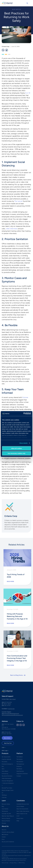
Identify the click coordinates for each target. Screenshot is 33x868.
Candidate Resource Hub (23, 804)
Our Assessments (6, 757)
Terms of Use (5, 863)
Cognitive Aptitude (6, 759)
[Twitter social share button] (21, 726)
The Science (20, 759)
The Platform (20, 757)
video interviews (12, 229)
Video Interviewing (6, 778)
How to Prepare (20, 806)
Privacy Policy (13, 863)
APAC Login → (5, 751)
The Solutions (20, 762)
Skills (3, 769)
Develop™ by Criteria (7, 788)
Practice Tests (20, 818)
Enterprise (19, 766)
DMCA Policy (22, 863)
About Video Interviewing (23, 811)
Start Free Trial (8, 743)
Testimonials (5, 811)
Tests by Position (6, 821)
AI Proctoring (5, 774)
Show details (24, 443)
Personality (4, 762)
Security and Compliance (8, 842)
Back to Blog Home (16, 675)
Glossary (4, 823)
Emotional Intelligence (7, 764)
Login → (4, 747)
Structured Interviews (7, 776)
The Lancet (18, 201)
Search (27, 3)
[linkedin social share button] (18, 726)
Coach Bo (4, 798)
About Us (4, 830)
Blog (3, 806)
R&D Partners (5, 835)
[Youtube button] (24, 726)
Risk (3, 766)
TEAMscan (4, 795)
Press (3, 839)
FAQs (18, 821)
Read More (10, 581)
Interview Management (7, 781)
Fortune (25, 397)
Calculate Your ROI (6, 814)
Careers (4, 837)
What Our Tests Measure (8, 816)
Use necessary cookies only (16, 453)
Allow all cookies (16, 448)
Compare (19, 776)
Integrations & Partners (22, 774)
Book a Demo (7, 738)
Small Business (20, 771)
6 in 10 (28, 93)
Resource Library (6, 804)
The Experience (20, 764)
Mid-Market (19, 769)
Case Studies (5, 809)
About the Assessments (22, 809)
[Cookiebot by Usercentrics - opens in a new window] (23, 414)
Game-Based (5, 771)
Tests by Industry (6, 818)
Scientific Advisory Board (8, 832)
